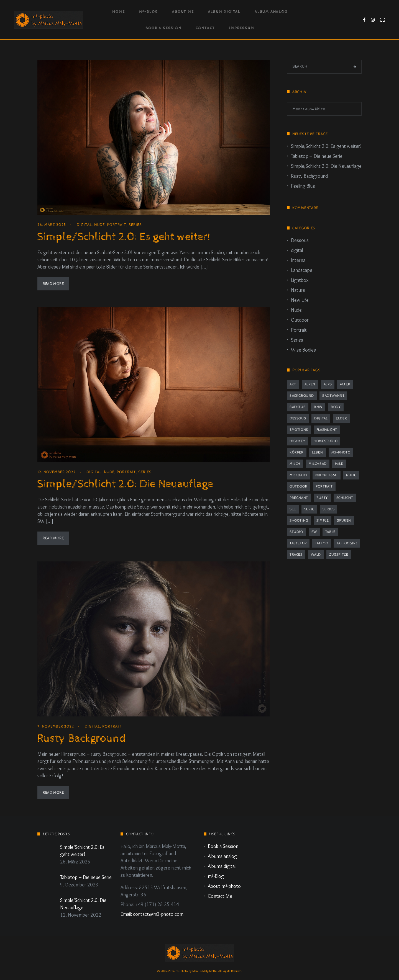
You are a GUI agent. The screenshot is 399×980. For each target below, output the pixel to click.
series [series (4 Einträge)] (329, 509)
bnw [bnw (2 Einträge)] (318, 407)
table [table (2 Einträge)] (330, 532)
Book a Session (163, 28)
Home (118, 12)
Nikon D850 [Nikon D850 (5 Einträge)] (327, 475)
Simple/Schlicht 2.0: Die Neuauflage (125, 484)
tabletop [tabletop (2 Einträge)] (298, 543)
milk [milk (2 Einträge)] (339, 464)
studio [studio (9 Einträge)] (296, 532)
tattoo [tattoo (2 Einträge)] (322, 543)
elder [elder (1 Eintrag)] (341, 418)
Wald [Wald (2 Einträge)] (316, 555)
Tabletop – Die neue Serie (317, 156)
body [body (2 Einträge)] (336, 407)
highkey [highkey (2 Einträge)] (297, 441)
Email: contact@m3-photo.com (152, 914)
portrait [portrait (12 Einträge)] (324, 487)
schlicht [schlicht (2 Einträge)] (345, 498)
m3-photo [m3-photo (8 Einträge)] (341, 452)
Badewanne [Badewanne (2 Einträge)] (333, 396)
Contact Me (220, 896)
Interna (298, 260)
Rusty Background (81, 738)
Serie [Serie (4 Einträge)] (309, 509)
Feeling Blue (303, 186)
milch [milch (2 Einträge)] (295, 464)
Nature (298, 290)
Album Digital (224, 12)
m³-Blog (149, 12)
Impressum (242, 28)
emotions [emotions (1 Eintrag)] (299, 430)
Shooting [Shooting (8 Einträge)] (299, 521)
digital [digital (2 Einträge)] (321, 418)
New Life (300, 300)
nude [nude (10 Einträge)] (351, 475)
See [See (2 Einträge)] (293, 509)
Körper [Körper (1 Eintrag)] (297, 452)
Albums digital (222, 866)
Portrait (117, 225)
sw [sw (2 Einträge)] (314, 532)
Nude (99, 225)
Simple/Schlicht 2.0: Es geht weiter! (124, 237)
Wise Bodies (303, 350)
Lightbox (300, 280)
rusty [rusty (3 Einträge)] (322, 498)
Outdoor (300, 320)
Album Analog (271, 12)
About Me (183, 12)
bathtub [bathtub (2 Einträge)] (298, 407)
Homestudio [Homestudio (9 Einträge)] (326, 441)
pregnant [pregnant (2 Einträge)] (299, 498)
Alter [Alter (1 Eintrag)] (345, 384)
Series (135, 225)
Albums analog (222, 856)
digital (84, 225)
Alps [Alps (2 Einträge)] (328, 384)
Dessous (300, 240)
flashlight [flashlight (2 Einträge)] (327, 430)
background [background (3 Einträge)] (302, 396)
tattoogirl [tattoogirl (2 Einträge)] (347, 543)
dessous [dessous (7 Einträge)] (298, 418)
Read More (53, 284)
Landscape (302, 270)
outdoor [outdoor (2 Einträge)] (298, 487)
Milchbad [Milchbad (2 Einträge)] (318, 464)
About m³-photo (224, 886)
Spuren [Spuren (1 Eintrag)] (344, 521)
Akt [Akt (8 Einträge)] (293, 384)
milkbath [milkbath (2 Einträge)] (298, 475)
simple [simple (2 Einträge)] (323, 521)
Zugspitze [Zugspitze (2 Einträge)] (339, 555)
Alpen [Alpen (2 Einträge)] (310, 384)
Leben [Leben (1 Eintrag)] (318, 452)
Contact (205, 28)
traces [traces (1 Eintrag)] (296, 555)
